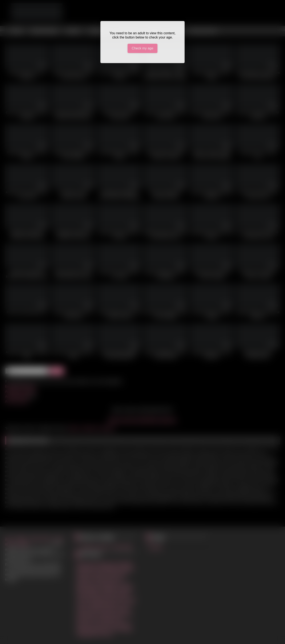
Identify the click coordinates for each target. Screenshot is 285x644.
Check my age (142, 48)
